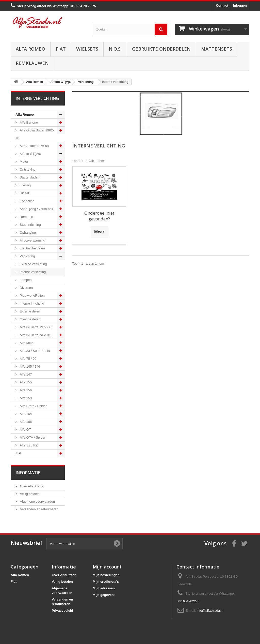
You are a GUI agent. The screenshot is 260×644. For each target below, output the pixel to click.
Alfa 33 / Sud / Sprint (34, 351)
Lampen (25, 280)
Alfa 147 (25, 374)
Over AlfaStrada (31, 486)
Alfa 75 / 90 (28, 359)
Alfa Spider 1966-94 (34, 146)
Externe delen (29, 311)
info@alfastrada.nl (210, 611)
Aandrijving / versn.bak (36, 209)
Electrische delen (32, 248)
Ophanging (27, 233)
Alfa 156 (25, 390)
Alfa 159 (25, 398)
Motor (23, 162)
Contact (222, 5)
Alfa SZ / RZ (28, 445)
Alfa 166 (25, 422)
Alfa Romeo (30, 49)
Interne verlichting (32, 272)
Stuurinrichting (30, 225)
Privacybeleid (62, 611)
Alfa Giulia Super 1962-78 (35, 134)
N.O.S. (115, 49)
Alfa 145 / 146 (29, 366)
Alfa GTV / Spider (32, 437)
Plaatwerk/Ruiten (32, 296)
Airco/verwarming (32, 240)
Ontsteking (27, 169)
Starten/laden (29, 177)
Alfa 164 (25, 414)
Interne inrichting (31, 303)
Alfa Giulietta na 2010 (35, 335)
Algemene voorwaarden (37, 501)
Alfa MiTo (26, 343)
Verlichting (27, 256)
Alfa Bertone (28, 122)
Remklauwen (32, 63)
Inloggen (240, 5)
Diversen (26, 288)
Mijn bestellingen (106, 575)
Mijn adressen (104, 588)
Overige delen (30, 319)
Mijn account (107, 567)
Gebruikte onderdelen (161, 49)
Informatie (28, 473)
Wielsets (87, 49)
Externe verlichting (33, 264)
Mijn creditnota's (106, 582)
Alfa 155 (25, 382)
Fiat (61, 49)
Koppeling (27, 201)
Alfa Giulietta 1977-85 (35, 327)
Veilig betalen (29, 494)
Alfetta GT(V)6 (30, 154)
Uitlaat (24, 193)
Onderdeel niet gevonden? (99, 216)
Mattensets (217, 49)
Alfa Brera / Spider (33, 406)
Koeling (25, 185)
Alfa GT (25, 430)
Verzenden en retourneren (39, 509)
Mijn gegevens (104, 595)
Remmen (26, 217)
